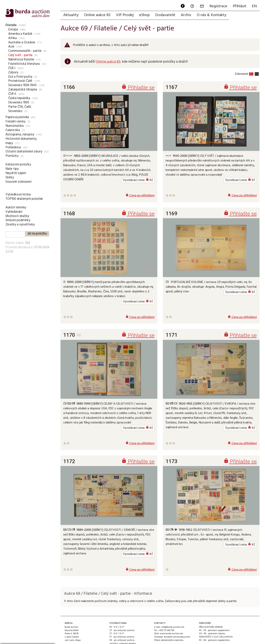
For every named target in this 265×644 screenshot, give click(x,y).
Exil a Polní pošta (20, 77)
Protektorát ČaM (20, 81)
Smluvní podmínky (18, 220)
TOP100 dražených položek (24, 199)
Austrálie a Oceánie (22, 42)
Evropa (13, 30)
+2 (252, 271)
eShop (144, 15)
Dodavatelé (165, 15)
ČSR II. (12, 94)
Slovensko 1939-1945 (22, 85)
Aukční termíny (16, 208)
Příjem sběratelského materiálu (169, 640)
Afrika (12, 38)
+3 (150, 519)
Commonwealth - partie (25, 51)
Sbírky (10, 177)
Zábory (13, 73)
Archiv (186, 15)
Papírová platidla (17, 117)
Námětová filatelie (21, 60)
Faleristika (13, 130)
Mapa (78, 640)
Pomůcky (12, 156)
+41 (149, 145)
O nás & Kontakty (212, 15)
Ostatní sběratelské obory (24, 152)
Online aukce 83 (97, 15)
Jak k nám (69, 640)
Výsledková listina (18, 195)
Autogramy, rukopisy (20, 135)
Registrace (218, 6)
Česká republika (19, 98)
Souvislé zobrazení (18, 182)
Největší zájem (16, 173)
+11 (251, 145)
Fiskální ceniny (15, 122)
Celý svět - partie (20, 55)
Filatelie (11, 25)
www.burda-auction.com (171, 634)
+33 (149, 271)
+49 (149, 393)
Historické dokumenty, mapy (21, 141)
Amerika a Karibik (20, 34)
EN (254, 6)
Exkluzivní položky (18, 165)
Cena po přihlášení (140, 196)
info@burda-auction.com (173, 627)
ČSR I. (12, 68)
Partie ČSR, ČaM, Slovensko (20, 109)
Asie (11, 47)
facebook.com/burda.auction (177, 637)
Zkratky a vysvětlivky (20, 225)
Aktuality (71, 15)
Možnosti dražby (17, 216)
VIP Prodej (125, 15)
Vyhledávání (14, 212)
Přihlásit (240, 6)
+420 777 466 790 (166, 630)
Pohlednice (13, 147)
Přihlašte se (138, 87)
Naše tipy (12, 169)
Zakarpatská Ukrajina (23, 90)
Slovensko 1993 (19, 103)
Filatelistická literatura (24, 64)
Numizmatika (15, 126)
